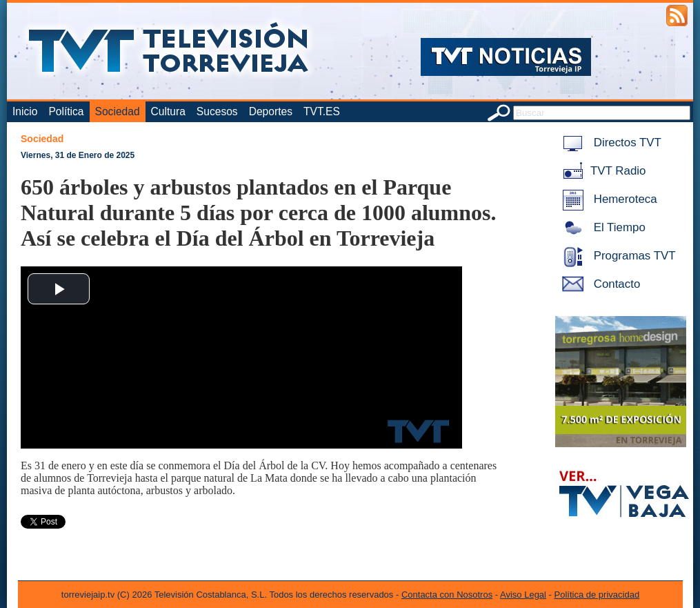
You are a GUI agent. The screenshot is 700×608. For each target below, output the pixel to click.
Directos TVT (609, 143)
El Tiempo (601, 227)
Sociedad (118, 111)
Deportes (271, 111)
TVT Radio (601, 171)
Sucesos (217, 111)
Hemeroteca (607, 199)
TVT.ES (322, 111)
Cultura (168, 111)
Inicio (25, 111)
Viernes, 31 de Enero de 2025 (78, 155)
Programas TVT (617, 256)
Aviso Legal (523, 595)
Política (66, 111)
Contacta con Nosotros (447, 595)
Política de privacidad (597, 595)
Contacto (599, 284)
